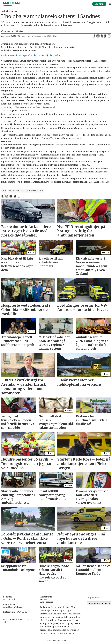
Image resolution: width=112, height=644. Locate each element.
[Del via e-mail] (105, 36)
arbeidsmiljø (15, 191)
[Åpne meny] (110, 4)
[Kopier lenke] (109, 36)
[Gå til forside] (13, 4)
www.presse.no (68, 633)
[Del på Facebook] (94, 36)
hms (4, 191)
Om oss (44, 599)
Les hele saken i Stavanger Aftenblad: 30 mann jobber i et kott (31, 55)
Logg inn (99, 4)
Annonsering (47, 602)
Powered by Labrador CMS (56, 641)
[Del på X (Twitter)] (98, 36)
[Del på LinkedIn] (102, 36)
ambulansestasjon (34, 191)
